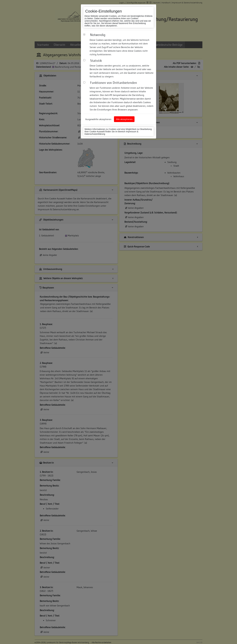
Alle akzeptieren (124, 119)
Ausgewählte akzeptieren (98, 119)
